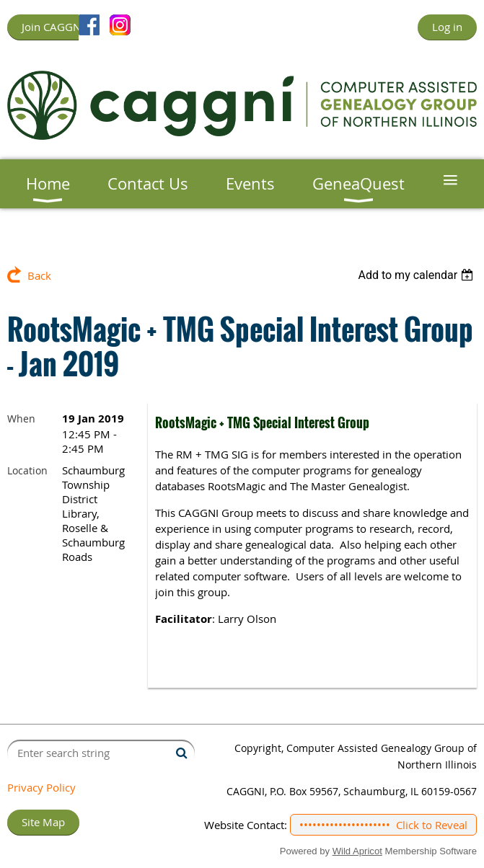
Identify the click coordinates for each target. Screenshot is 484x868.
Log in (447, 27)
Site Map (43, 822)
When (21, 418)
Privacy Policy (41, 787)
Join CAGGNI (53, 27)
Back (39, 275)
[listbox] (417, 275)
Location (27, 470)
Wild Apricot (357, 851)
